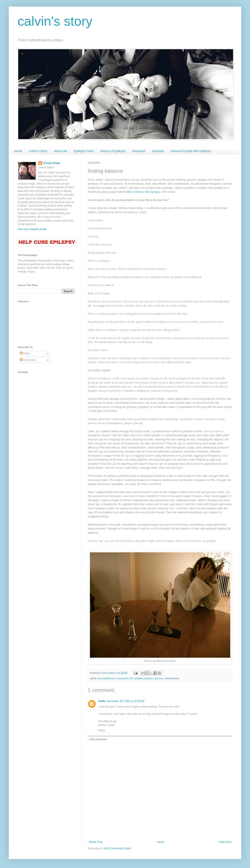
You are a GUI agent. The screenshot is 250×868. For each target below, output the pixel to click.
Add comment (98, 739)
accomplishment (106, 678)
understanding (171, 678)
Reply (102, 730)
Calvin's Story (38, 151)
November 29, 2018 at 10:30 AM (126, 701)
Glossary (158, 151)
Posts (25, 353)
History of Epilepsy (113, 151)
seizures (158, 678)
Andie (102, 701)
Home (18, 151)
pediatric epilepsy (144, 678)
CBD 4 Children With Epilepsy (143, 192)
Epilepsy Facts (84, 151)
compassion (123, 678)
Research (139, 151)
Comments (28, 360)
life (132, 678)
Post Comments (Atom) (117, 848)
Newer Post (96, 842)
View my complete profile (32, 229)
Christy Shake (52, 163)
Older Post (225, 842)
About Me (61, 151)
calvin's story (55, 21)
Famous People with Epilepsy (191, 151)
